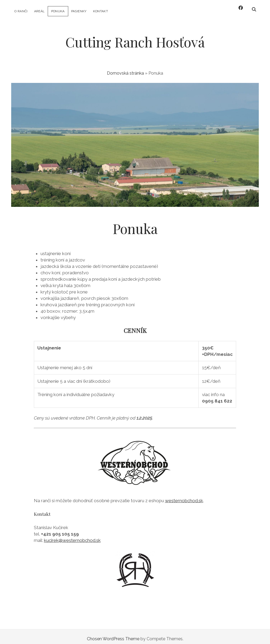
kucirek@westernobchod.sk (72, 536)
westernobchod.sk (184, 496)
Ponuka (58, 11)
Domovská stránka (125, 69)
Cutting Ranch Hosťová (135, 38)
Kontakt (101, 11)
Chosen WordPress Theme (113, 634)
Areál (39, 11)
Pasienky (79, 11)
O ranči (21, 11)
